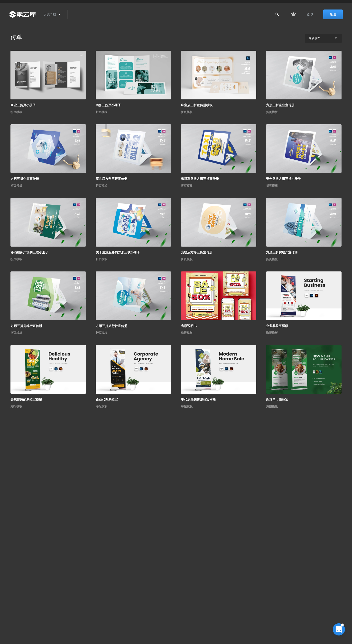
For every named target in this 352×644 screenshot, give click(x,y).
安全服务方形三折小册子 (283, 179)
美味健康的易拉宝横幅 (26, 399)
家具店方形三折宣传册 (111, 179)
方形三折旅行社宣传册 (111, 326)
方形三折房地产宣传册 (282, 252)
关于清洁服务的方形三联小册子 (118, 252)
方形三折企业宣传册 (280, 105)
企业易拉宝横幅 (277, 326)
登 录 (310, 14)
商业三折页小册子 (23, 105)
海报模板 (187, 333)
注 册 (333, 14)
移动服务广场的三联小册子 (29, 252)
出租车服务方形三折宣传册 (200, 179)
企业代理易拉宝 (107, 399)
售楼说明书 (189, 326)
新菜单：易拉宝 (277, 399)
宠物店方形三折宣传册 (197, 252)
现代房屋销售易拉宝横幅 (198, 399)
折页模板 (16, 112)
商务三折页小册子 (108, 105)
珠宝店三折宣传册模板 (197, 105)
